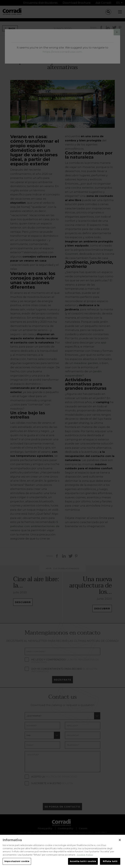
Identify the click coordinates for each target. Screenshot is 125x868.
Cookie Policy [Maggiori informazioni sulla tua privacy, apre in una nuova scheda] (85, 858)
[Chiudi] (120, 844)
